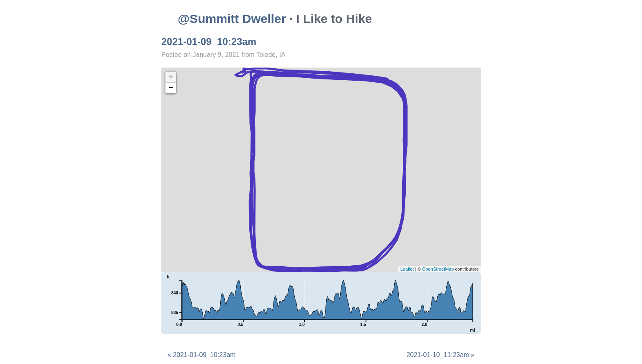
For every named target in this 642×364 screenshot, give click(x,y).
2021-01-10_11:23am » (441, 355)
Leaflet (407, 269)
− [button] (171, 88)
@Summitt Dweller (232, 19)
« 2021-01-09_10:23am (201, 355)
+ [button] (171, 77)
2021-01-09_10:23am (209, 42)
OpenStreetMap (438, 269)
